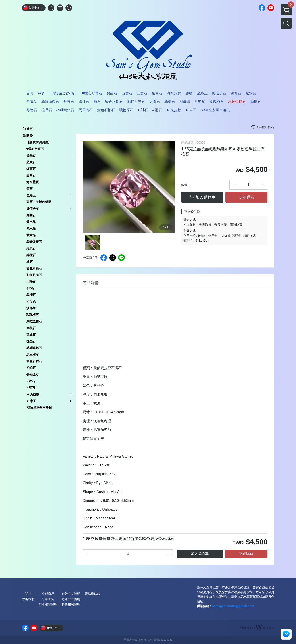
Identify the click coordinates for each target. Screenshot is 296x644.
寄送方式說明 (71, 599)
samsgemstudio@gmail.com (233, 606)
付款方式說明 (71, 594)
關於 (28, 594)
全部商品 (48, 594)
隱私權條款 (92, 594)
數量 (184, 185)
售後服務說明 (71, 604)
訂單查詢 (48, 599)
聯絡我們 (28, 599)
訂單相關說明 (48, 604)
